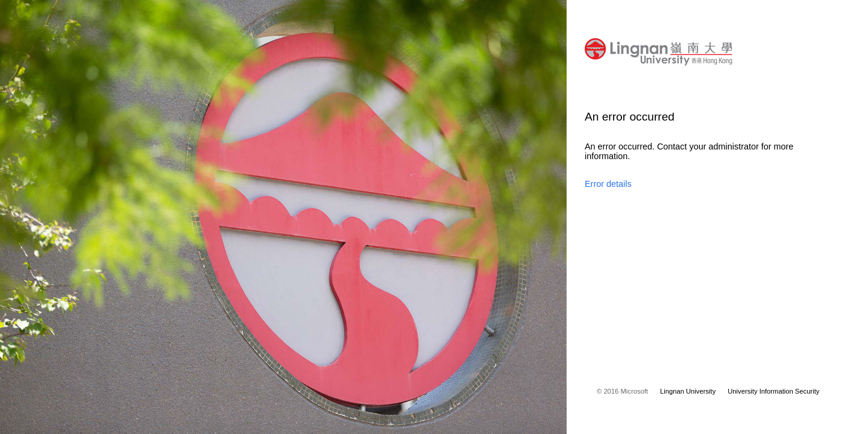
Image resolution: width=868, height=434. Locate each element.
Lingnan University (688, 391)
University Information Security (773, 391)
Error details (608, 184)
